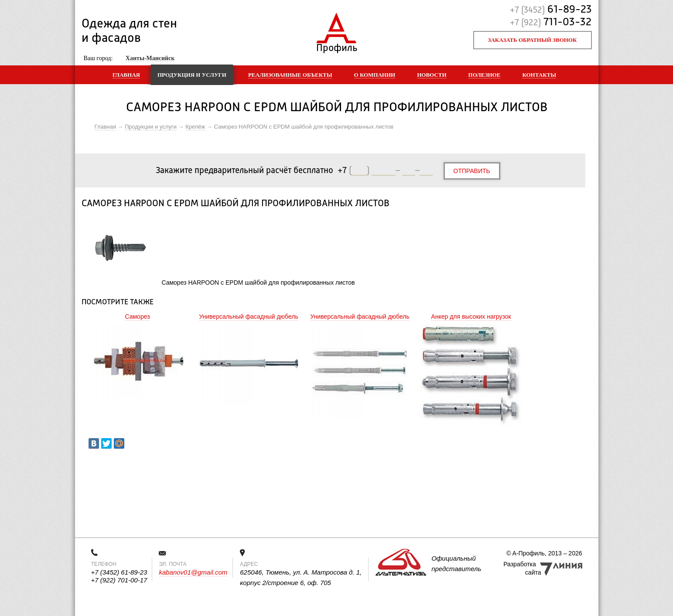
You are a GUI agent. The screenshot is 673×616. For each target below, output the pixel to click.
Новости (432, 75)
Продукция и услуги (192, 75)
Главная (126, 75)
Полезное (485, 75)
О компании (375, 75)
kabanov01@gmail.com (193, 572)
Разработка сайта (522, 568)
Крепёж (195, 127)
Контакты (539, 75)
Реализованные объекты (290, 75)
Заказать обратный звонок (533, 40)
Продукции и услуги (151, 127)
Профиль (336, 46)
